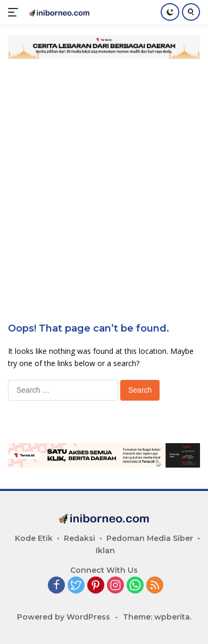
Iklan (105, 550)
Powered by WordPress (64, 617)
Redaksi (80, 538)
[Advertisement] (104, 173)
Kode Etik (34, 538)
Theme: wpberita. (157, 617)
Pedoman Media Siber (150, 538)
